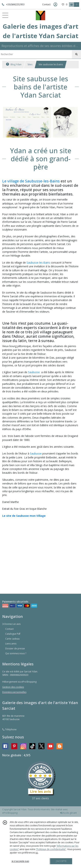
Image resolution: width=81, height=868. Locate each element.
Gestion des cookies (13, 687)
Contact (46, 4)
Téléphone (9, 729)
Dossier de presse (15, 649)
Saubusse (34, 372)
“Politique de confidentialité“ (51, 849)
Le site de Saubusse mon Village (24, 516)
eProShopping (10, 813)
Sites (30, 64)
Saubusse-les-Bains (38, 263)
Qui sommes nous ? (16, 653)
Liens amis (11, 644)
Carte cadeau (12, 639)
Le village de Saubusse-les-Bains (31, 181)
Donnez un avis (11, 624)
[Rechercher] (76, 54)
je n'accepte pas (20, 861)
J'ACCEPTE (61, 861)
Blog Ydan (14, 64)
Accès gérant (68, 813)
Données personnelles (14, 692)
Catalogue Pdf (13, 634)
